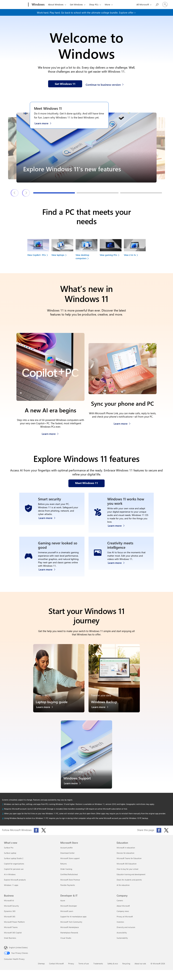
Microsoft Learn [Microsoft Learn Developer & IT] (67, 911)
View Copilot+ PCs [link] (37, 255)
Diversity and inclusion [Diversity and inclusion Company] (126, 927)
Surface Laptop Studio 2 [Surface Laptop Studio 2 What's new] (14, 858)
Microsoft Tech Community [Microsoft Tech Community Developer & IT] (71, 922)
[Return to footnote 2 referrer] (3, 809)
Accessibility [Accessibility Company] (122, 933)
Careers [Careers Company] (120, 900)
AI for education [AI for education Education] (123, 885)
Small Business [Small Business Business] (10, 938)
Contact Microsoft (56, 964)
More (107, 4)
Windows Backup (104, 702)
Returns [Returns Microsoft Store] (64, 864)
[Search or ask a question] (157, 4)
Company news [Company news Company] (123, 911)
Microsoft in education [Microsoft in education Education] (126, 848)
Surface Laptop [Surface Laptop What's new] (10, 853)
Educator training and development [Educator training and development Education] (131, 874)
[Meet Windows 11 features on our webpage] (86, 483)
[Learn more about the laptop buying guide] (46, 708)
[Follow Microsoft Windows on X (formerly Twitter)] (44, 830)
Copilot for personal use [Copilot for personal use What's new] (14, 869)
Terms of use (84, 964)
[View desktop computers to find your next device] (86, 251)
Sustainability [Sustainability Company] (122, 938)
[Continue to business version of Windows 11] (105, 84)
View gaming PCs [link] (108, 255)
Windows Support (77, 778)
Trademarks (98, 964)
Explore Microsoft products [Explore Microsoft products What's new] (15, 880)
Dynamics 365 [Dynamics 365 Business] (10, 911)
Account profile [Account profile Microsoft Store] (66, 848)
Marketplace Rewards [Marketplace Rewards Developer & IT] (69, 933)
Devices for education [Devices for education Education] (125, 853)
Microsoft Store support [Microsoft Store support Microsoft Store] (70, 858)
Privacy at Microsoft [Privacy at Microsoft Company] (125, 917)
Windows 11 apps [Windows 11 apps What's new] (11, 885)
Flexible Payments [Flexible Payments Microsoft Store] (68, 885)
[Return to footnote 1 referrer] (3, 804)
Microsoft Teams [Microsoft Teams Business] (11, 927)
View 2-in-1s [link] (130, 255)
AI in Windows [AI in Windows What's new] (10, 874)
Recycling (126, 964)
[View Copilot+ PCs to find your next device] (38, 249)
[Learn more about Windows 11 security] (49, 525)
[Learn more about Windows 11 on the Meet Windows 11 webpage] (45, 123)
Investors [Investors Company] (120, 922)
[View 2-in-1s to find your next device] (135, 249)
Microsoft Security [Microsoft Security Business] (11, 906)
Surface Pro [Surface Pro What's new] (9, 848)
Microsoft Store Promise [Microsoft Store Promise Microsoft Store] (70, 880)
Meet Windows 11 (48, 108)
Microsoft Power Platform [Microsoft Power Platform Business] (14, 922)
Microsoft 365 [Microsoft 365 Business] (10, 917)
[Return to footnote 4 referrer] (3, 818)
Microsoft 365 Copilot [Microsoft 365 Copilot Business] (13, 933)
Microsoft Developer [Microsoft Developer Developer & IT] (69, 906)
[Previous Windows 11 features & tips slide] (15, 193)
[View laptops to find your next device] (62, 249)
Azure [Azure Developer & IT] (63, 900)
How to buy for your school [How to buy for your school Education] (127, 869)
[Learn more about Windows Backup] (102, 708)
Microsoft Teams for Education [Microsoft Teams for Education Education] (129, 858)
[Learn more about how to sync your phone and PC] (122, 423)
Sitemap (41, 964)
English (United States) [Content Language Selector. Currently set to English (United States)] (18, 947)
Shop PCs (94, 4)
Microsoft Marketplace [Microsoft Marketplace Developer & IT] (70, 927)
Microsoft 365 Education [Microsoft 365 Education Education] (127, 864)
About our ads (140, 964)
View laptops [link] (58, 255)
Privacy (71, 964)
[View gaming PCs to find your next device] (111, 249)
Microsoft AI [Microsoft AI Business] (9, 900)
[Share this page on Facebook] (159, 830)
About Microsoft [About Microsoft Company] (123, 906)
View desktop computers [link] (82, 257)
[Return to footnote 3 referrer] (3, 814)
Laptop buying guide (52, 702)
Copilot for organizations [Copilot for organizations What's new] (14, 864)
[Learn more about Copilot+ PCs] (50, 433)
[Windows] (38, 5)
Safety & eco (113, 964)
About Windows (56, 4)
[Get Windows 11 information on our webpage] (65, 84)
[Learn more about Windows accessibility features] (118, 525)
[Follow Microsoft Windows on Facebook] (36, 830)
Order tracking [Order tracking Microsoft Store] (66, 869)
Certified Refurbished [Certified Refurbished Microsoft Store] (69, 874)
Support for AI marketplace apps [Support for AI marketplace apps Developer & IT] (73, 917)
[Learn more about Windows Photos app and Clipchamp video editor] (118, 569)
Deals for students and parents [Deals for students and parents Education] (129, 880)
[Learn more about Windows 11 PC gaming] (49, 569)
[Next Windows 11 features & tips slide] (26, 193)
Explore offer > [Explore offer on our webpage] (127, 13)
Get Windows (76, 4)
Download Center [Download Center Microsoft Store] (67, 853)
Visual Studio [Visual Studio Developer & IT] (66, 938)
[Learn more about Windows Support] (74, 784)
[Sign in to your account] (165, 5)
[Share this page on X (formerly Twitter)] (166, 830)
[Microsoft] (16, 5)
